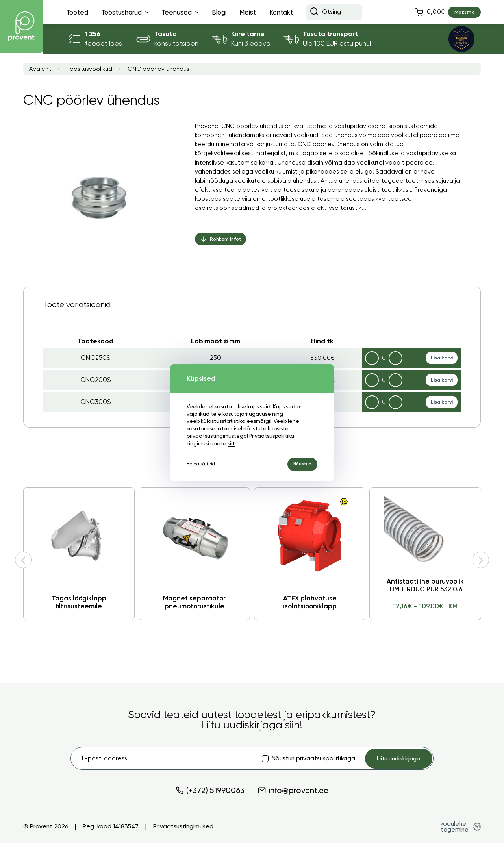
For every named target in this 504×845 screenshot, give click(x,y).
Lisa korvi (440, 358)
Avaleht (40, 69)
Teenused (177, 12)
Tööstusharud (121, 12)
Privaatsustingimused (183, 829)
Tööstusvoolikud (89, 69)
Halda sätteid (204, 464)
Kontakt (281, 12)
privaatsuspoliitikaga (318, 760)
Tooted (77, 12)
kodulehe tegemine (454, 829)
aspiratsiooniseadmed (227, 212)
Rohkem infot (222, 243)
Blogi (219, 12)
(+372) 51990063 (210, 793)
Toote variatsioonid (77, 304)
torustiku (352, 212)
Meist (248, 12)
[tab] (252, 304)
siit (207, 442)
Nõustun (300, 464)
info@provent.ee (293, 793)
